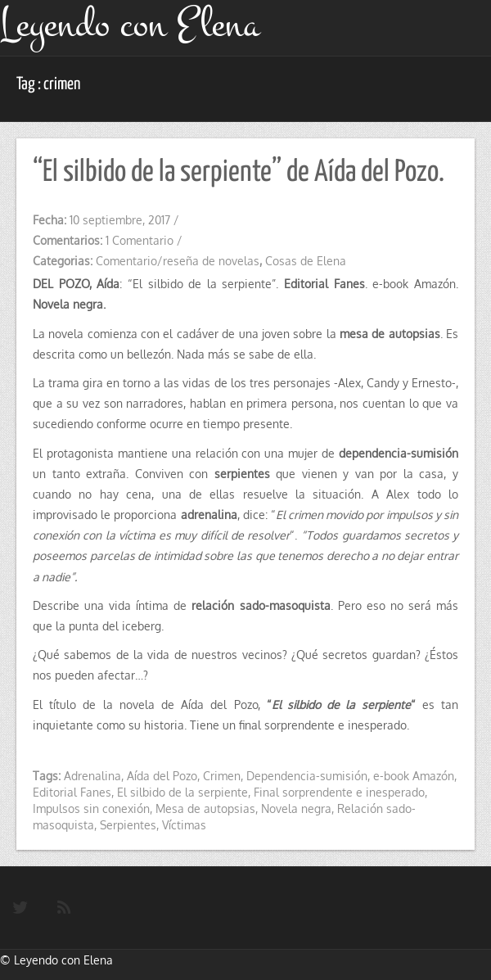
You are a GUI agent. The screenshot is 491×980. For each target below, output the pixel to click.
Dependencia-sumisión (307, 776)
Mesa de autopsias (205, 808)
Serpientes (128, 825)
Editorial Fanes (72, 792)
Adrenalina (92, 776)
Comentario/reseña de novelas (178, 261)
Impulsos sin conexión (91, 808)
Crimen (222, 776)
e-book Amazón (414, 776)
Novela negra (296, 808)
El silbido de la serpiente (182, 792)
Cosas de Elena (306, 261)
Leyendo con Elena (63, 960)
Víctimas (184, 825)
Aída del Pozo (162, 776)
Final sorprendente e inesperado (339, 792)
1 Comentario (140, 240)
